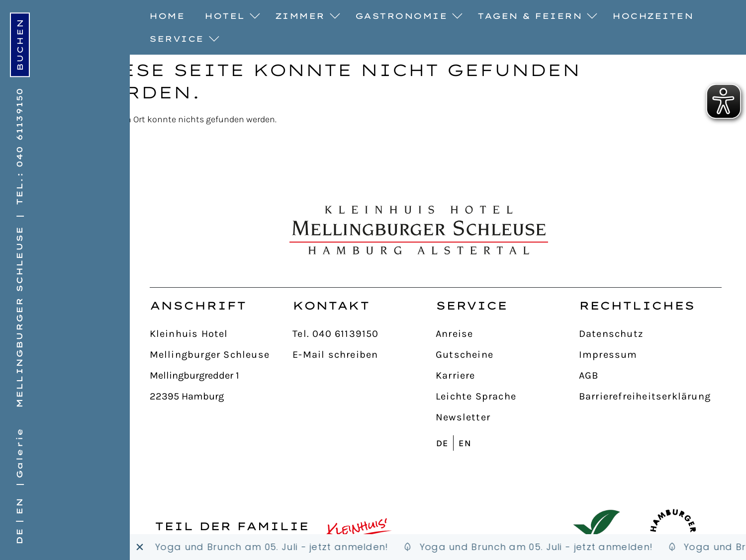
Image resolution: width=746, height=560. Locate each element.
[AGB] (651, 376)
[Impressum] (651, 355)
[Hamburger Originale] (673, 532)
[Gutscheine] (507, 355)
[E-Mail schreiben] (364, 355)
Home (167, 16)
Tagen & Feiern (535, 16)
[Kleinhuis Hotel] (221, 334)
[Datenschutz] (651, 334)
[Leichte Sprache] (507, 397)
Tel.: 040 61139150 (19, 146)
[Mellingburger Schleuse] (221, 355)
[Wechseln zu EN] (20, 506)
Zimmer (305, 16)
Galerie (19, 453)
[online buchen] (20, 45)
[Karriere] (507, 376)
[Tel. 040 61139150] (364, 334)
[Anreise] (507, 334)
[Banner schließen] (140, 547)
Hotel (230, 16)
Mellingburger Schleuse (19, 317)
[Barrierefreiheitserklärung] (651, 397)
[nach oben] (702, 260)
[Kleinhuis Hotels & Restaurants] (359, 532)
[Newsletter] (507, 418)
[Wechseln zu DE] (18, 536)
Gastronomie (407, 16)
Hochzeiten (653, 16)
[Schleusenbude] (267, 547)
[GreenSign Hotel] (597, 532)
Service (182, 39)
